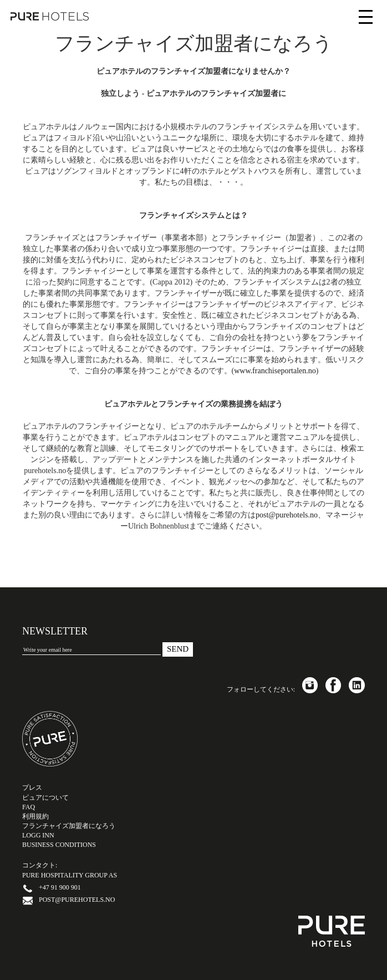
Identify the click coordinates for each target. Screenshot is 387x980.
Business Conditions (59, 845)
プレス (32, 788)
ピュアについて (45, 798)
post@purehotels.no (287, 515)
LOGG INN (38, 835)
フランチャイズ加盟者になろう (69, 826)
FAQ (29, 807)
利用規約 (35, 816)
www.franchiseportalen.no (275, 371)
